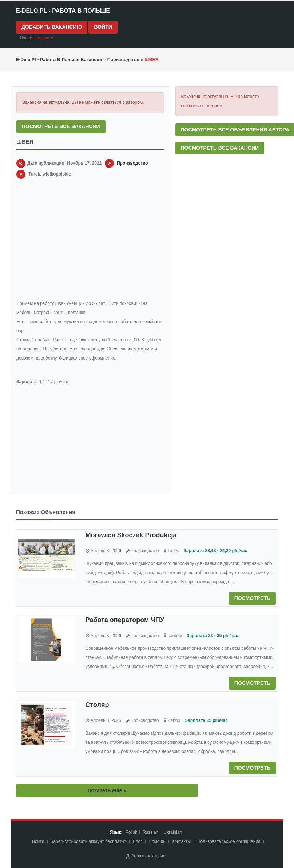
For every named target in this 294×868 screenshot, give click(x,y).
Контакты (182, 841)
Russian (150, 832)
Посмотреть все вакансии (61, 126)
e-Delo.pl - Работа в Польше (63, 11)
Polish (132, 832)
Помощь (157, 841)
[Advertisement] (90, 241)
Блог (138, 841)
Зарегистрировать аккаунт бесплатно (89, 841)
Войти (103, 27)
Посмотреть (252, 598)
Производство (132, 163)
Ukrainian (173, 832)
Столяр (97, 705)
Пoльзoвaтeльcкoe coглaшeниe (229, 841)
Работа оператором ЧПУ (125, 620)
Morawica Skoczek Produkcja (131, 535)
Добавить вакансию (52, 27)
